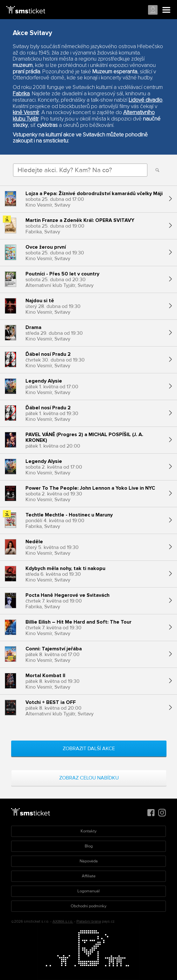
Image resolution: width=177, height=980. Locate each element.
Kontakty (88, 831)
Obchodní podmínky (88, 906)
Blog (89, 846)
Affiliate (89, 876)
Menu (166, 10)
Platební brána (89, 921)
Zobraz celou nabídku (89, 778)
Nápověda (89, 861)
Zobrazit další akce (89, 749)
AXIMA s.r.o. (63, 921)
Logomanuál (88, 891)
